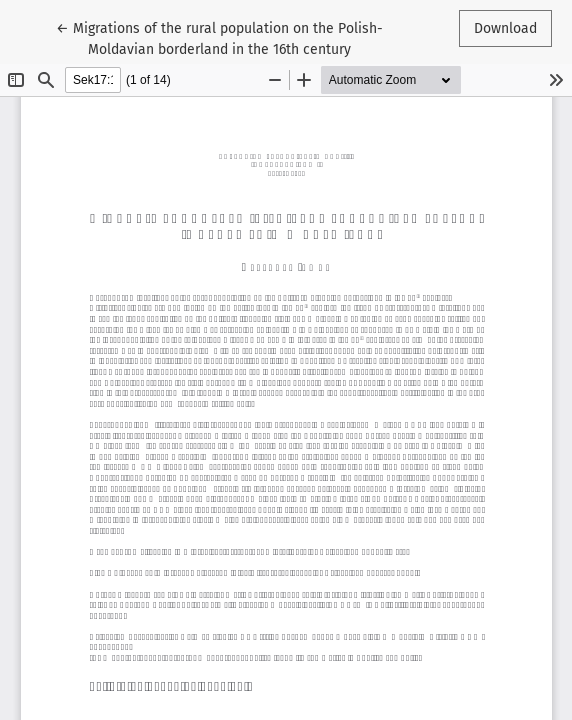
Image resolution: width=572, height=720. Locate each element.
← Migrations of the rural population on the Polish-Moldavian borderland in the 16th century (219, 37)
